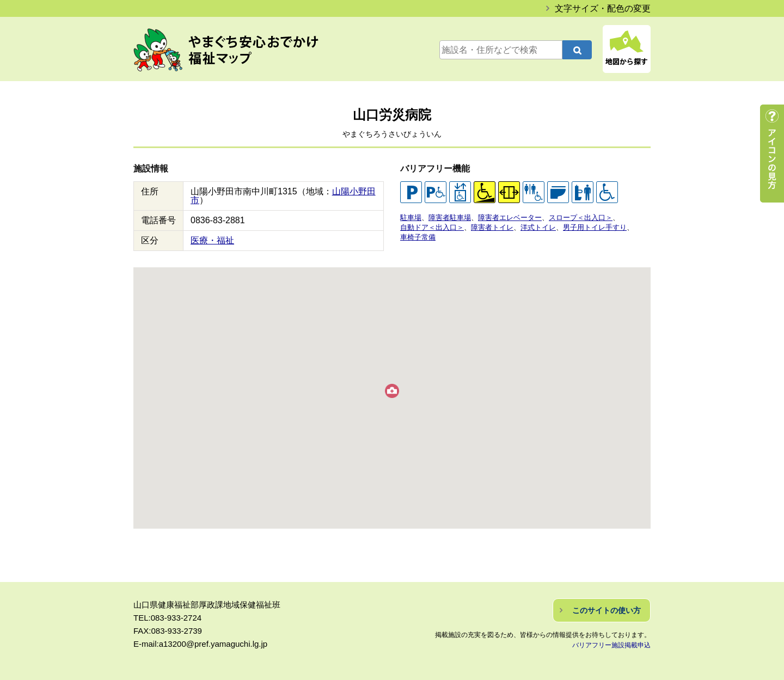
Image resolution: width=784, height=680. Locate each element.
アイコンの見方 (772, 154)
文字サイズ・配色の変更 (603, 8)
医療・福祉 (212, 240)
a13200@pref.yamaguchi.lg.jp (213, 644)
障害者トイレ (492, 227)
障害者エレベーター (510, 218)
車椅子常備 (418, 237)
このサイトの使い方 (607, 610)
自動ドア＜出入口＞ (432, 227)
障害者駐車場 (450, 218)
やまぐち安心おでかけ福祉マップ (237, 50)
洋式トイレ (538, 227)
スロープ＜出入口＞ (581, 218)
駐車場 (411, 218)
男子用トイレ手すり (595, 227)
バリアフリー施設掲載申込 (611, 645)
